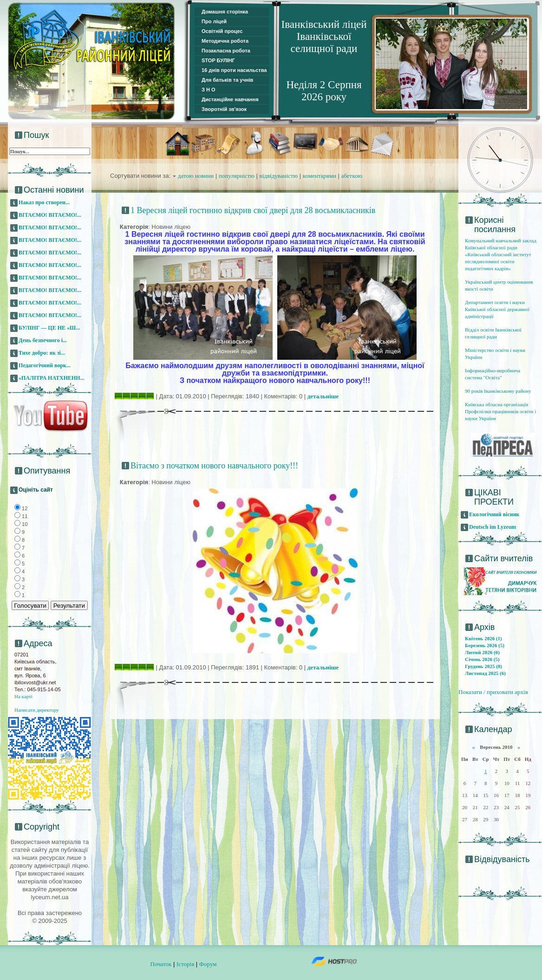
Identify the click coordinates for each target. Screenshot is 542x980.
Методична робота (225, 41)
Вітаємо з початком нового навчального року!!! (214, 466)
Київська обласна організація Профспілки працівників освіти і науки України (500, 411)
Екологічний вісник (494, 514)
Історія (185, 964)
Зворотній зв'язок (224, 109)
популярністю (237, 176)
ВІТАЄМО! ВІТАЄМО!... (50, 215)
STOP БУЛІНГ (218, 60)
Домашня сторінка (225, 12)
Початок (161, 964)
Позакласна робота (226, 51)
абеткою (352, 176)
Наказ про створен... (44, 202)
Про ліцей (214, 21)
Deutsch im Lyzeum (493, 527)
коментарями (320, 176)
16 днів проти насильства (234, 70)
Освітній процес (222, 31)
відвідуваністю (279, 176)
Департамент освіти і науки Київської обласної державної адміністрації (497, 309)
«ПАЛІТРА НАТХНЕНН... (52, 378)
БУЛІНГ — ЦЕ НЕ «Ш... (49, 328)
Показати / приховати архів (493, 692)
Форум (208, 964)
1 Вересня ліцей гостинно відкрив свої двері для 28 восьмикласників (253, 210)
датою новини (196, 176)
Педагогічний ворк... (45, 365)
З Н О (209, 90)
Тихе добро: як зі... (42, 353)
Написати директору (37, 710)
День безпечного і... (43, 340)
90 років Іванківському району (498, 391)
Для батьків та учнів (227, 80)
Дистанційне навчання (230, 99)
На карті (23, 696)
